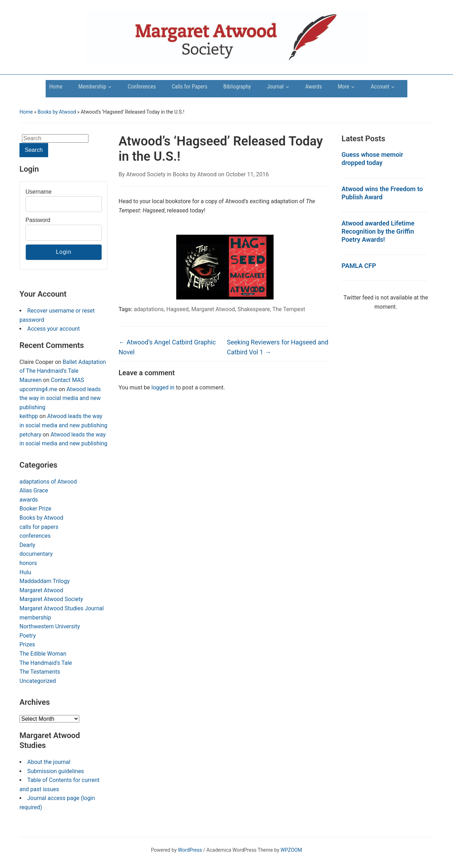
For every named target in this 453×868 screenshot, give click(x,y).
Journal (275, 87)
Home (56, 87)
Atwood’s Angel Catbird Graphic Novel (167, 347)
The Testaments (40, 672)
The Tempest (289, 309)
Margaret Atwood (41, 590)
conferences (35, 536)
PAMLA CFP (359, 266)
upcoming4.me (38, 389)
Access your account (53, 329)
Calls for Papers (190, 87)
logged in (163, 387)
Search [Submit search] (34, 150)
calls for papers (39, 527)
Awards (314, 87)
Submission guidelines (56, 771)
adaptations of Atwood (48, 482)
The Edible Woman (43, 654)
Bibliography (237, 87)
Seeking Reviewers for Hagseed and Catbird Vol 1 (278, 347)
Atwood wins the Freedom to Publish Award (382, 193)
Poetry (28, 636)
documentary (36, 554)
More (344, 87)
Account (380, 87)
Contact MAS (67, 380)
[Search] (55, 138)
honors (28, 563)
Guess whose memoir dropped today (372, 159)
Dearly (27, 545)
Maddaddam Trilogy (45, 581)
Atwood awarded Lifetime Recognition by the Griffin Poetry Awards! (378, 231)
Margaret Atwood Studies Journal (62, 608)
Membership (92, 87)
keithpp (29, 416)
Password (38, 220)
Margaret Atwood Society (51, 599)
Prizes (27, 644)
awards (29, 500)
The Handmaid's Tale (46, 663)
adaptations (149, 309)
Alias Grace (34, 490)
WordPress (190, 850)
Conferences (142, 87)
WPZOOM (291, 850)
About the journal (49, 762)
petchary (30, 435)
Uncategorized (38, 681)
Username (39, 192)
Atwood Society (146, 174)
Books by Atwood (57, 112)
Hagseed (177, 309)
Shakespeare (254, 309)
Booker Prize (35, 509)
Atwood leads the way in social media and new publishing (60, 398)
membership (35, 618)
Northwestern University (50, 626)
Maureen (31, 380)
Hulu (25, 572)
